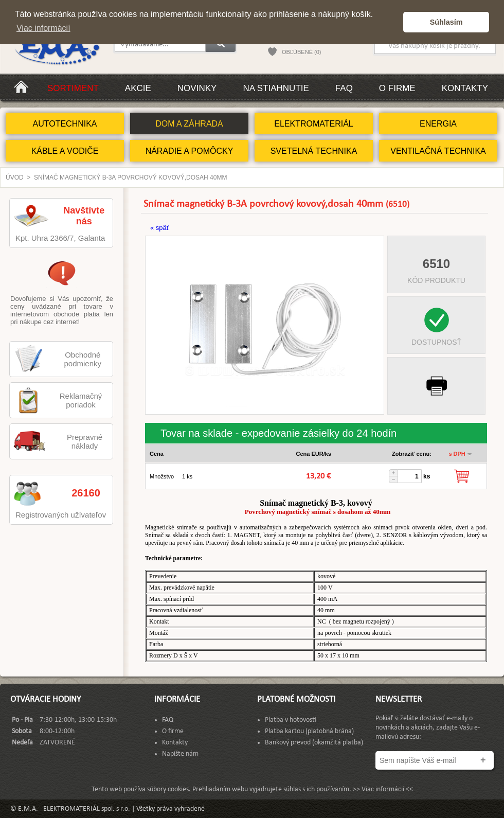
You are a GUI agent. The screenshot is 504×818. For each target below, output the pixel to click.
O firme (397, 88)
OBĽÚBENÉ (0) (301, 52)
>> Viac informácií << (383, 789)
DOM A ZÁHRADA (189, 124)
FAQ (344, 88)
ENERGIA (438, 124)
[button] (393, 22)
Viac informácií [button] (43, 28)
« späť (160, 228)
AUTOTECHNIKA (65, 124)
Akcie (138, 88)
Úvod (15, 177)
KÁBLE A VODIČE (65, 151)
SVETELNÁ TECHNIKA (314, 151)
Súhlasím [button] (446, 22)
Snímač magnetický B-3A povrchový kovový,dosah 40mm (130, 177)
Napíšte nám (180, 754)
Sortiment (73, 88)
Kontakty (465, 88)
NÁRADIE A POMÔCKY (190, 151)
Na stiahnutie (276, 88)
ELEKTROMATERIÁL (314, 124)
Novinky (197, 88)
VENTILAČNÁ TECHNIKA (438, 151)
